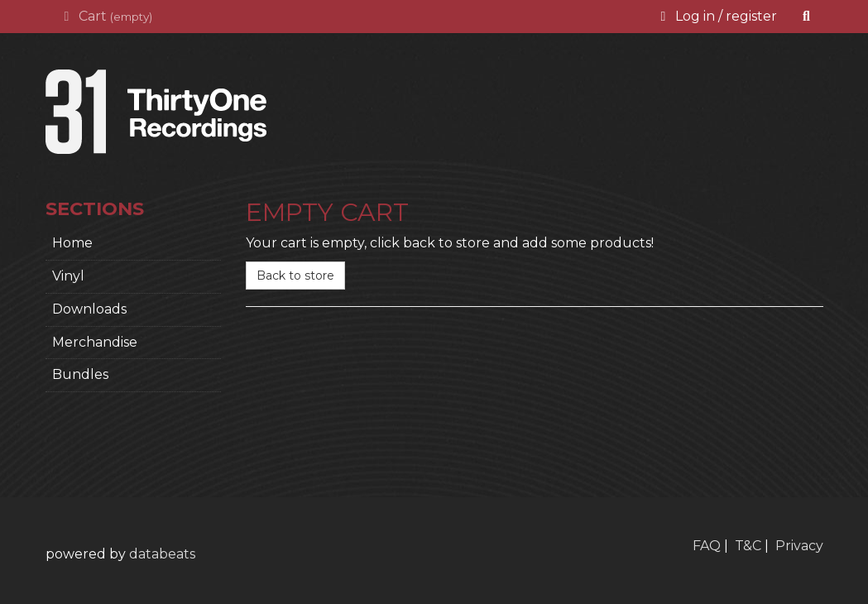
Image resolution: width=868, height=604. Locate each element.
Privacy (799, 546)
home (72, 243)
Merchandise (95, 342)
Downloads (89, 309)
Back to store (295, 276)
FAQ (707, 546)
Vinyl (68, 276)
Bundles (80, 374)
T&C (748, 546)
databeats (162, 554)
